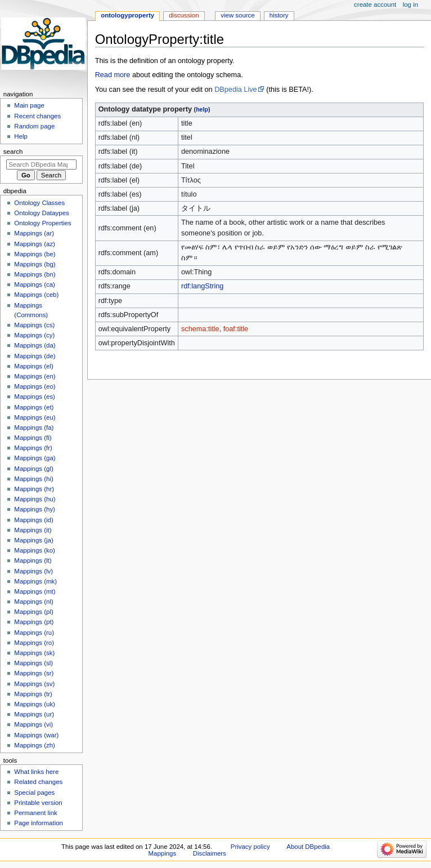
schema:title (200, 329)
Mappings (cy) (34, 335)
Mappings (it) (33, 530)
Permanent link (35, 813)
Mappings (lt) (33, 560)
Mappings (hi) (33, 479)
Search (13, 152)
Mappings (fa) (34, 428)
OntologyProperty (127, 15)
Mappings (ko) (35, 550)
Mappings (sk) (34, 653)
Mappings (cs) (34, 325)
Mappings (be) (35, 254)
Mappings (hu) (35, 499)
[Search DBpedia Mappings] (41, 164)
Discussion (184, 15)
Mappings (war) (36, 735)
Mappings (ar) (34, 233)
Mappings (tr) (33, 694)
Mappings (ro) (34, 643)
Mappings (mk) (35, 581)
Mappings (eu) (35, 417)
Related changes (38, 782)
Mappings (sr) (34, 673)
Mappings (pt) (34, 622)
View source (237, 15)
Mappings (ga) (35, 458)
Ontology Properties (42, 223)
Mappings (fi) (33, 438)
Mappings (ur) (34, 714)
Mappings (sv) (34, 684)
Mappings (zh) (35, 745)
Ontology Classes (39, 203)
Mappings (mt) (35, 591)
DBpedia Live (235, 90)
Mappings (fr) (33, 448)
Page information (39, 823)
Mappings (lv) (33, 571)
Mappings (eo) (35, 386)
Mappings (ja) (33, 540)
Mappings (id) (33, 520)
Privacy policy (250, 847)
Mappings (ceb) (36, 295)
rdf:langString (202, 286)
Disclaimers (210, 853)
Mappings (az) (35, 244)
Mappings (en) (35, 376)
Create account (375, 5)
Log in (410, 5)
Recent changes (37, 116)
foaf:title (236, 329)
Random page (34, 126)
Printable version (38, 803)
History (279, 15)
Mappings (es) (35, 397)
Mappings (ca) (35, 284)
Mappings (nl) (33, 602)
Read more (113, 75)
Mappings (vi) (33, 724)
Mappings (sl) (33, 663)
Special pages (34, 793)
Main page (29, 105)
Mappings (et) (34, 407)
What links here (36, 772)
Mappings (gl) (33, 469)
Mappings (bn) (35, 274)
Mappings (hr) (34, 489)
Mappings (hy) (35, 509)
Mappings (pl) (33, 612)
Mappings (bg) (35, 264)
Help (21, 136)
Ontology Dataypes (41, 213)
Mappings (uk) (35, 704)
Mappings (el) (33, 366)
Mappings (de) (35, 356)
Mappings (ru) (34, 633)
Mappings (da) (35, 345)
